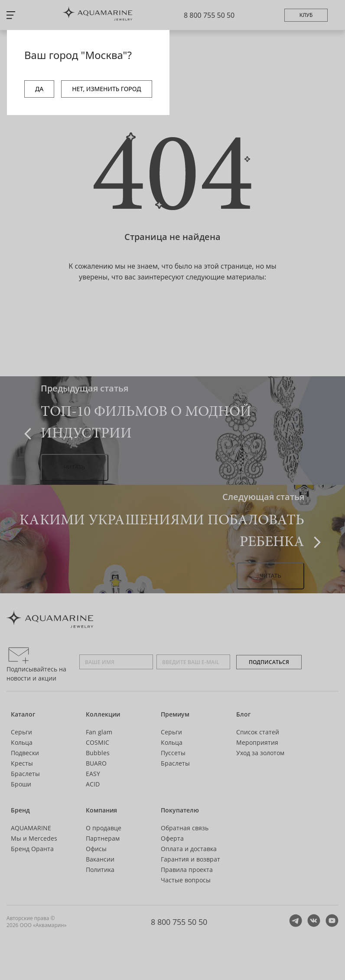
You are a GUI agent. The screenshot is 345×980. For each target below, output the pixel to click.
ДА (39, 89)
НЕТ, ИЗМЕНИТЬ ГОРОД (106, 89)
